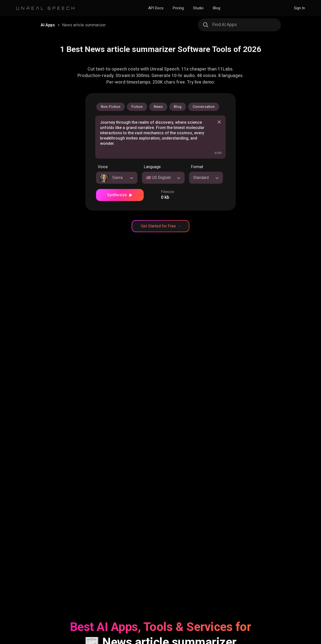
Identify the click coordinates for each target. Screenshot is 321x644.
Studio (198, 8)
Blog (217, 8)
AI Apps (48, 25)
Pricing (178, 8)
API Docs (156, 8)
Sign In (299, 8)
